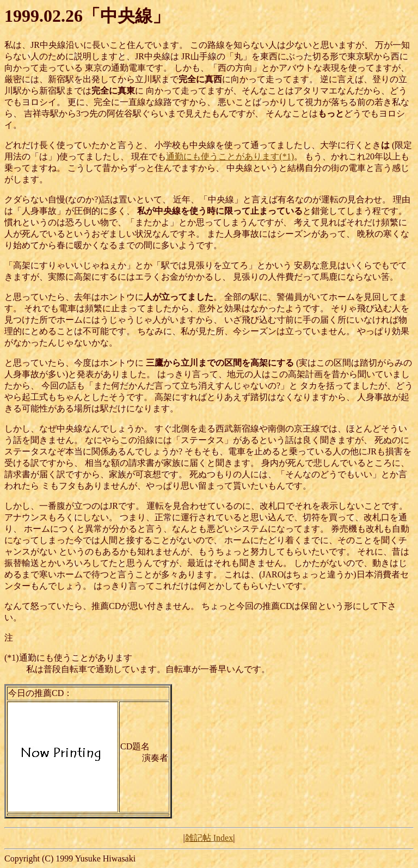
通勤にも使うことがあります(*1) (230, 156)
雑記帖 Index (209, 838)
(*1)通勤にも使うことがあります (68, 658)
